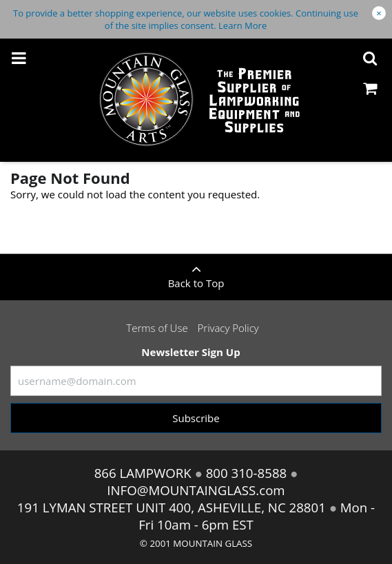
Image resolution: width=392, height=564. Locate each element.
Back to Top (196, 272)
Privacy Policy (228, 328)
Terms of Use (157, 328)
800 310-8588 (246, 473)
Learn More (243, 25)
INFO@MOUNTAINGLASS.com (196, 490)
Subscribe (196, 418)
